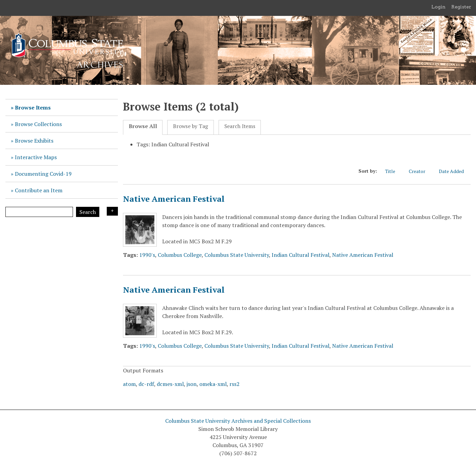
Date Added (455, 171)
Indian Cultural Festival (300, 255)
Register (461, 7)
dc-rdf (146, 384)
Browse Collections (38, 124)
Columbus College (180, 255)
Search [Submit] (88, 212)
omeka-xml (213, 384)
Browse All (143, 126)
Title (394, 171)
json (192, 384)
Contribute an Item (39, 190)
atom (129, 384)
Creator (420, 171)
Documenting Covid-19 (43, 174)
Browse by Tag (191, 126)
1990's (147, 255)
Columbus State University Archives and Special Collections (238, 421)
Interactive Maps (36, 157)
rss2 (234, 384)
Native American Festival (174, 199)
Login (439, 7)
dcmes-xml (170, 384)
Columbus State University (237, 255)
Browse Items (33, 107)
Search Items (240, 126)
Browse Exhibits (34, 141)
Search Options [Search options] (112, 211)
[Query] (39, 212)
